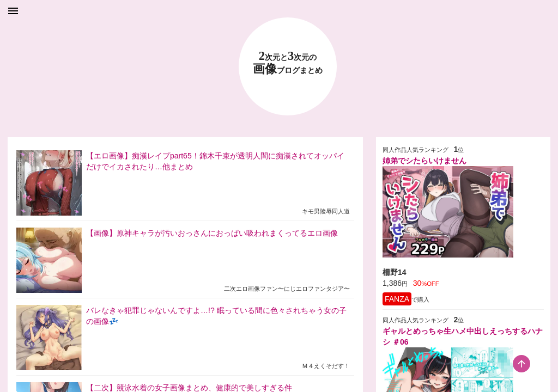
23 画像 (288, 63)
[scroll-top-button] (521, 364)
